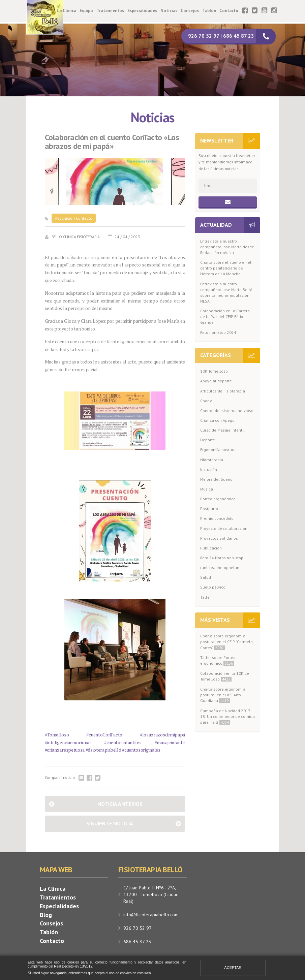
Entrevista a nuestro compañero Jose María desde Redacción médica (227, 247)
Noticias (169, 11)
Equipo (86, 11)
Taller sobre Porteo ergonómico (218, 660)
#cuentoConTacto (104, 735)
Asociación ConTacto (74, 218)
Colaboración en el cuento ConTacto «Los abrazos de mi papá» (112, 142)
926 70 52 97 (138, 928)
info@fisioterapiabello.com (151, 915)
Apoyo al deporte (216, 381)
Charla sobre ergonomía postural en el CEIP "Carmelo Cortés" (226, 642)
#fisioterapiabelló (103, 750)
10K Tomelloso (214, 371)
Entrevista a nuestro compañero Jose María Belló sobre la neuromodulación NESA (226, 292)
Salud (206, 577)
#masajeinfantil (170, 742)
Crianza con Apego (217, 420)
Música (207, 489)
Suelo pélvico (213, 587)
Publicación (211, 548)
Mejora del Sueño (216, 479)
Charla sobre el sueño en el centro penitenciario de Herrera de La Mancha (226, 268)
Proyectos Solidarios (219, 538)
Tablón (209, 11)
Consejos (190, 11)
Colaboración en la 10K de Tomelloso (225, 676)
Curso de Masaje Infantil (222, 430)
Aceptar (233, 968)
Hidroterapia (212, 460)
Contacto (229, 11)
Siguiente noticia (110, 823)
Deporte (208, 440)
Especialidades (142, 11)
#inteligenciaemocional (68, 742)
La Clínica (66, 11)
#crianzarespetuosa (65, 750)
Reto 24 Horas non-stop (222, 558)
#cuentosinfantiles (123, 742)
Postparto (209, 509)
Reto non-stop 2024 (218, 332)
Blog (46, 915)
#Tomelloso (57, 735)
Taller (206, 597)
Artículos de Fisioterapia (223, 391)
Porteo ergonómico (218, 499)
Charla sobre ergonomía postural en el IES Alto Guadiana (223, 695)
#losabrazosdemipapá (162, 735)
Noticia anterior (120, 804)
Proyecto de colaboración (224, 528)
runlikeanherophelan (220, 567)
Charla (206, 401)
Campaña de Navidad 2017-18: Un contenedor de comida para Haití (227, 716)
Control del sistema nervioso (227, 410)
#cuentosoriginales (141, 750)
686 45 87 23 (137, 942)
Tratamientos (110, 11)
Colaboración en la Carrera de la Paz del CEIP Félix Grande (225, 317)
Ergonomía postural (219, 450)
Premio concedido (217, 518)
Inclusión (209, 469)
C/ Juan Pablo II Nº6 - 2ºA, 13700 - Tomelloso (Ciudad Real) (151, 894)
